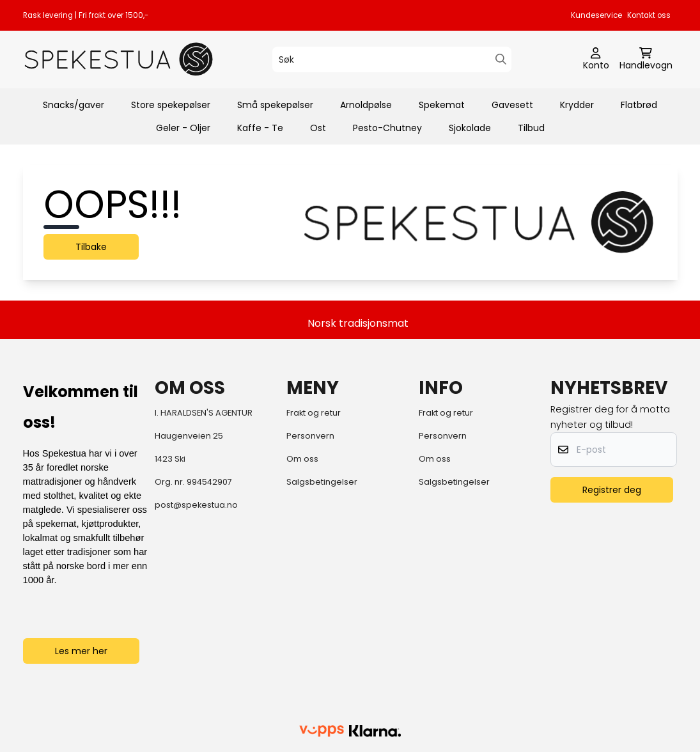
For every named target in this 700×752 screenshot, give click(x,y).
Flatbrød (639, 105)
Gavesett (512, 105)
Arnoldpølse (366, 105)
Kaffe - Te (260, 128)
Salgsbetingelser (322, 482)
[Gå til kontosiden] (596, 59)
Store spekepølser (171, 105)
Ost (318, 128)
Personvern (310, 436)
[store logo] (119, 59)
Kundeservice (596, 15)
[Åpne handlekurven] (646, 59)
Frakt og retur (314, 413)
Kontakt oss (649, 15)
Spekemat (442, 105)
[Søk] (392, 59)
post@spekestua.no (196, 505)
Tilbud (531, 128)
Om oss (302, 459)
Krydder (577, 105)
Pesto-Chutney (387, 128)
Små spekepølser (275, 105)
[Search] (501, 59)
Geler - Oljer (183, 128)
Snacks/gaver (74, 105)
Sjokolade (470, 128)
